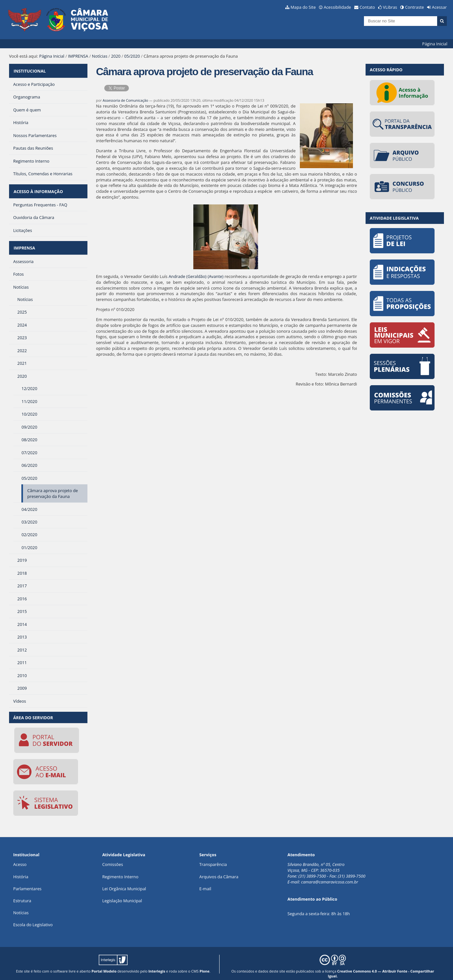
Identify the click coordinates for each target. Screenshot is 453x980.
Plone (204, 965)
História (21, 870)
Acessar (439, 7)
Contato (368, 7)
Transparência (213, 858)
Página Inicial (435, 44)
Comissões (113, 858)
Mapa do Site (303, 7)
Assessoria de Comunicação (125, 100)
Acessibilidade (337, 7)
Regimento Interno (120, 870)
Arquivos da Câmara (219, 870)
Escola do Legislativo (33, 918)
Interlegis (157, 965)
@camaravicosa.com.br (337, 876)
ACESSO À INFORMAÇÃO (38, 188)
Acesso (20, 858)
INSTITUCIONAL (29, 70)
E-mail (205, 882)
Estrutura (22, 894)
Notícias (100, 56)
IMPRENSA (78, 56)
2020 (116, 56)
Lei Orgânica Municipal (124, 882)
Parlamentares (27, 882)
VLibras (390, 7)
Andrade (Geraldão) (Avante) (196, 276)
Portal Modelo (104, 965)
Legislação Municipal (122, 894)
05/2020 (132, 56)
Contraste (414, 7)
